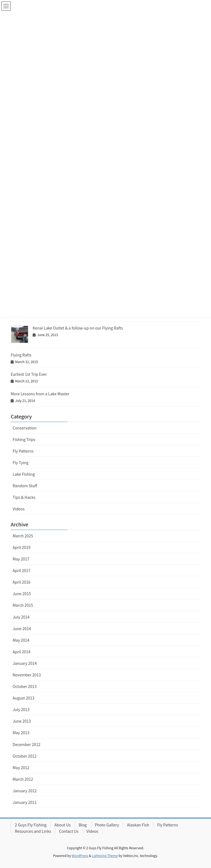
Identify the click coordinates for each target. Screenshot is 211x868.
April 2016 (22, 582)
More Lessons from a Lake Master (40, 394)
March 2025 (23, 536)
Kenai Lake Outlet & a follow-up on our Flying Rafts (78, 328)
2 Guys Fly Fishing (31, 825)
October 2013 (25, 686)
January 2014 (25, 663)
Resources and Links (33, 831)
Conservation (25, 428)
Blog (83, 825)
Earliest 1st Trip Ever (29, 374)
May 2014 (21, 640)
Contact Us (69, 831)
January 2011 (25, 802)
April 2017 (22, 570)
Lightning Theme (105, 855)
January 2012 (25, 791)
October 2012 (25, 756)
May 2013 (21, 733)
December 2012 (27, 744)
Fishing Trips (24, 439)
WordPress (80, 855)
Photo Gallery (107, 825)
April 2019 (22, 547)
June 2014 (22, 628)
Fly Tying (21, 462)
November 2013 (27, 675)
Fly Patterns (23, 451)
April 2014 (22, 652)
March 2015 (23, 605)
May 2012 (21, 768)
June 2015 (22, 594)
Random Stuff (25, 486)
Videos (19, 509)
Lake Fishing (24, 474)
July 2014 (21, 617)
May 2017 (21, 559)
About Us (63, 825)
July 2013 (21, 709)
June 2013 (22, 721)
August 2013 (23, 698)
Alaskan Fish (138, 825)
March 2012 (23, 779)
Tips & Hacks (24, 497)
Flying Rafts (21, 355)
